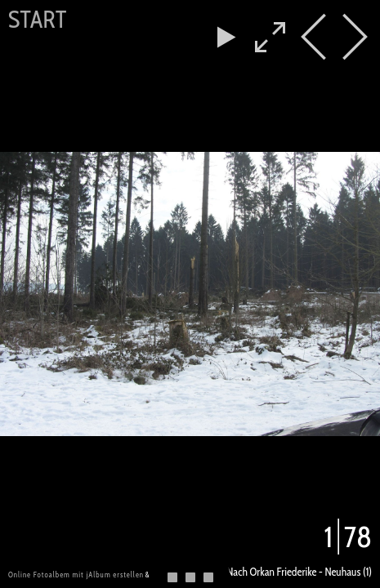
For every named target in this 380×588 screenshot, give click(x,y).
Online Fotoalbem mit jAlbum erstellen (76, 575)
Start (37, 19)
